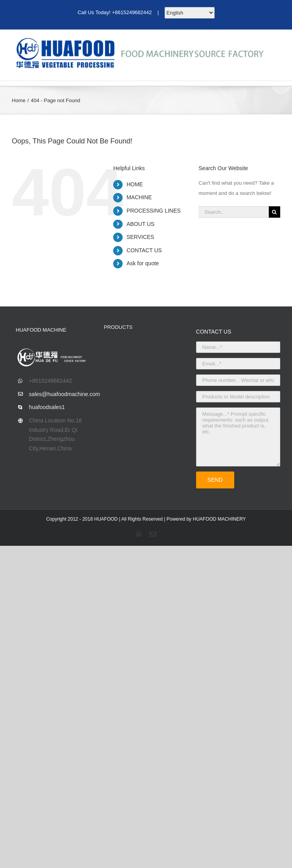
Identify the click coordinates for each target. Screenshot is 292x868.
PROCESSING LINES (154, 211)
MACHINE (139, 197)
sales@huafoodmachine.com (61, 394)
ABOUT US (140, 224)
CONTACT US (144, 250)
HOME (135, 184)
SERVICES (140, 237)
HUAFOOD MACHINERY (219, 519)
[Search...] (234, 212)
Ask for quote (143, 263)
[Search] (275, 212)
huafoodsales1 (47, 407)
